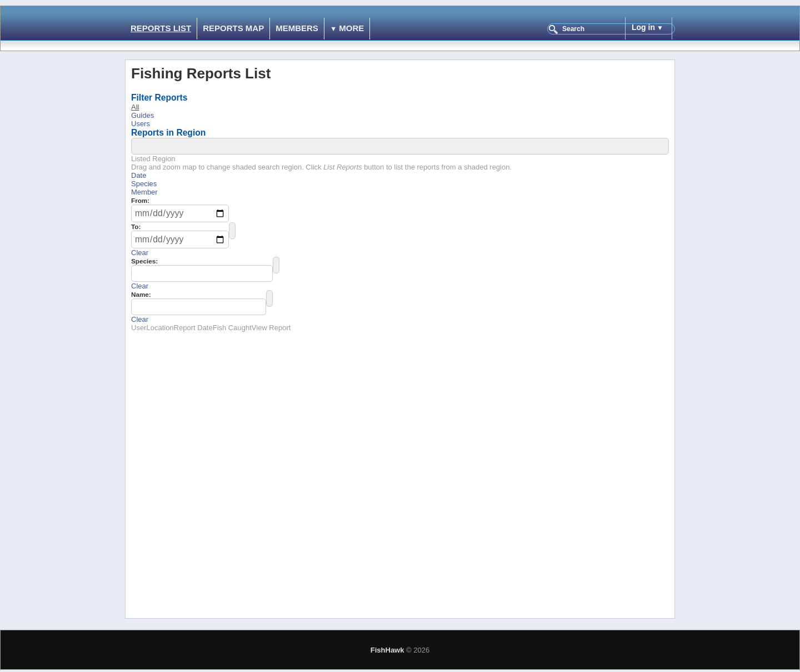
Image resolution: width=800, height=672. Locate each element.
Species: (144, 261)
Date (139, 175)
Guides (142, 115)
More (351, 28)
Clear (140, 253)
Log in (643, 27)
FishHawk (387, 650)
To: (136, 227)
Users (141, 124)
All (135, 107)
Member (144, 192)
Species (144, 184)
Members (297, 28)
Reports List (161, 28)
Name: (141, 294)
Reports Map (233, 28)
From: (140, 200)
